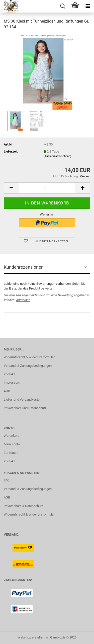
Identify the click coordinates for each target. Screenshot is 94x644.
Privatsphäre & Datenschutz (23, 506)
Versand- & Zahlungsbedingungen (28, 366)
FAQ (7, 480)
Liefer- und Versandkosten (23, 400)
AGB (7, 391)
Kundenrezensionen (24, 267)
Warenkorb (12, 436)
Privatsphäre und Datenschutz (25, 408)
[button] (11, 188)
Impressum (12, 382)
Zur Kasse (11, 453)
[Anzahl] (47, 188)
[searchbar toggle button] (63, 6)
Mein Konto (12, 444)
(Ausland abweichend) (57, 156)
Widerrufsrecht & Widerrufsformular (29, 357)
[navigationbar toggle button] (88, 6)
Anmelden (23, 300)
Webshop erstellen (31, 637)
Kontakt (9, 374)
